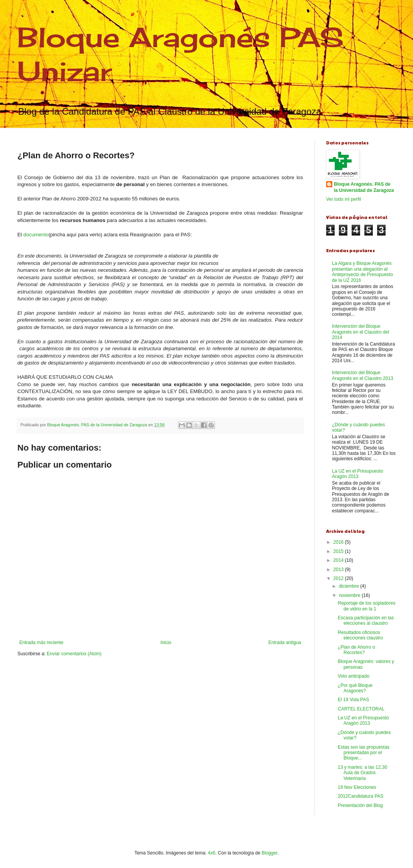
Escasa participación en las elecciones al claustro (366, 620)
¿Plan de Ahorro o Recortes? (356, 650)
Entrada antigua (285, 643)
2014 (339, 560)
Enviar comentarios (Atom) (74, 654)
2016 (339, 542)
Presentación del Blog (360, 805)
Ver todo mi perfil (344, 199)
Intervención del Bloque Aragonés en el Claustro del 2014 (361, 332)
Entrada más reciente (41, 643)
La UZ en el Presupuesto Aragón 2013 (358, 474)
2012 (339, 578)
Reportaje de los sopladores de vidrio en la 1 (366, 606)
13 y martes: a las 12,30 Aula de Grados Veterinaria (362, 773)
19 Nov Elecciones (357, 787)
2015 (339, 551)
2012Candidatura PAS (361, 796)
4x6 (211, 853)
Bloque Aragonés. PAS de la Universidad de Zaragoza (364, 187)
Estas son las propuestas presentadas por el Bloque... (364, 753)
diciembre (350, 586)
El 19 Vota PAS (353, 700)
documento (36, 235)
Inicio (166, 643)
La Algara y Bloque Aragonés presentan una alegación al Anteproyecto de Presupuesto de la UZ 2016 (362, 272)
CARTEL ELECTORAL (361, 709)
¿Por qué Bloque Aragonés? (355, 688)
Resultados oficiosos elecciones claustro (360, 635)
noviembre (350, 595)
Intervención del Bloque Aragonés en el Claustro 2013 (363, 375)
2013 (339, 570)
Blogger (270, 853)
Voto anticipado (354, 676)
